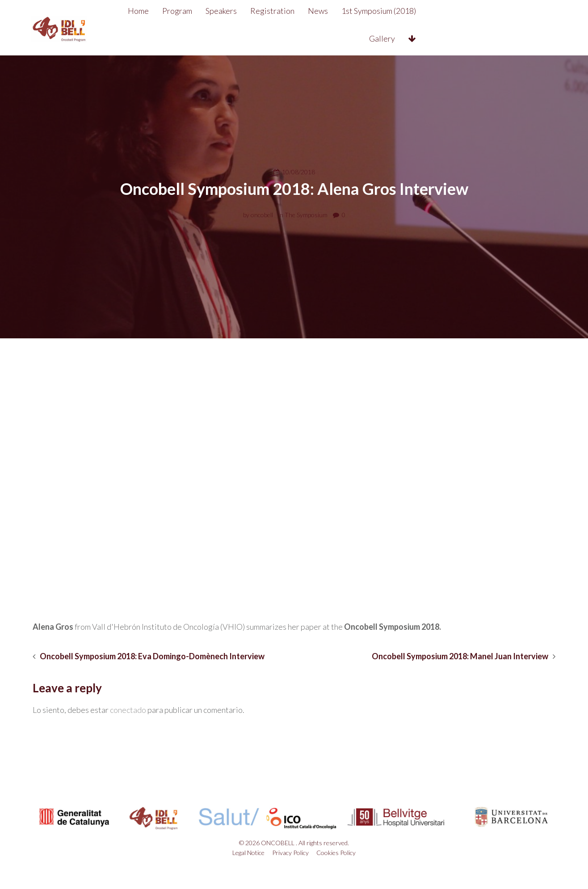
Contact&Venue (453, 38)
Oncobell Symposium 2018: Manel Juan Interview (460, 656)
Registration (298, 11)
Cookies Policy (336, 853)
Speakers (247, 11)
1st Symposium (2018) (404, 11)
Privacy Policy (290, 853)
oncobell (262, 215)
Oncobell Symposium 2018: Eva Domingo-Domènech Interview (152, 656)
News (343, 11)
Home (164, 11)
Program (203, 11)
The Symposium (306, 215)
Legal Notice (248, 853)
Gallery (468, 11)
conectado (128, 710)
